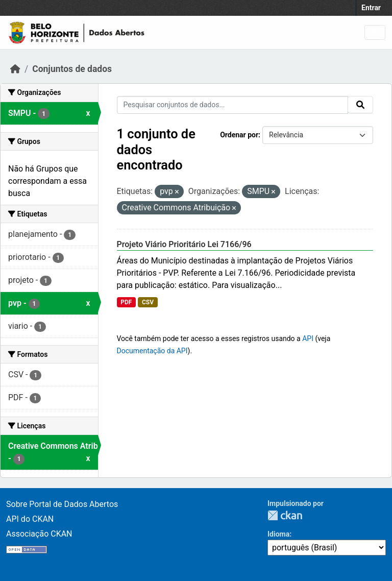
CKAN (285, 515)
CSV (148, 302)
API (308, 338)
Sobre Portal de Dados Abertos (62, 504)
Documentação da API (152, 351)
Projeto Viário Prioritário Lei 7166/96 (184, 244)
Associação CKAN (39, 534)
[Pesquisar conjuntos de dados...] (233, 105)
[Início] (15, 69)
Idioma (278, 534)
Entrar (371, 8)
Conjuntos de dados (72, 69)
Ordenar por (239, 135)
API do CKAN (30, 519)
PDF (126, 302)
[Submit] (360, 105)
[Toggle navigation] (375, 32)
